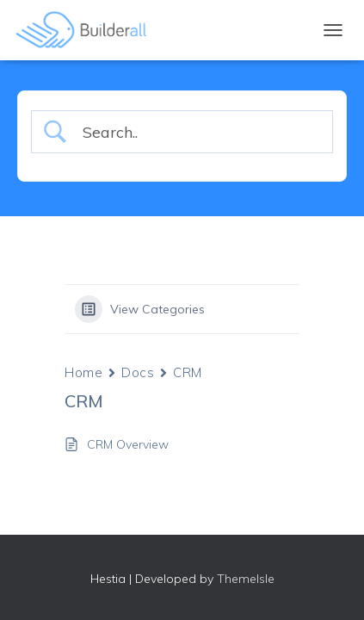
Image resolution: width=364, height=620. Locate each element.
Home (83, 372)
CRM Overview (128, 444)
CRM (188, 372)
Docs (138, 372)
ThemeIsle (246, 579)
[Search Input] (197, 132)
